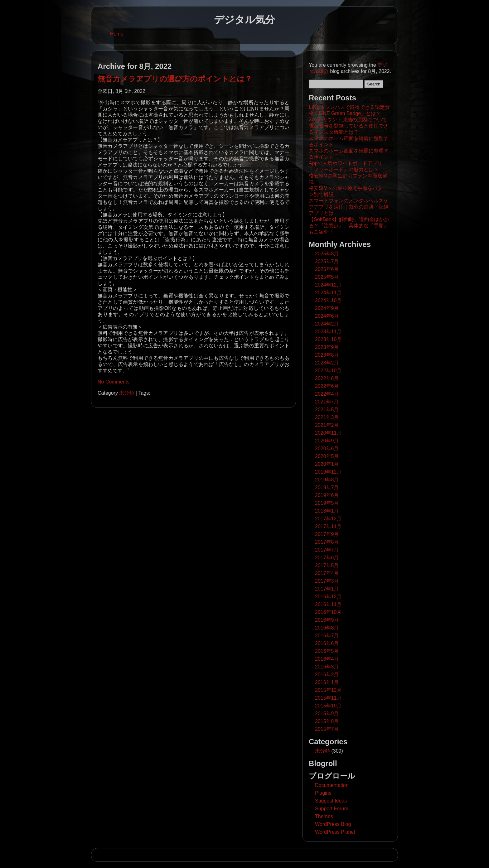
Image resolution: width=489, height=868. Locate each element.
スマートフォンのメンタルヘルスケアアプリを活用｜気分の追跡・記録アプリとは (349, 207)
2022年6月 (327, 386)
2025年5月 (327, 277)
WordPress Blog (333, 824)
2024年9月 (327, 308)
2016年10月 (328, 612)
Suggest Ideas (331, 801)
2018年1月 (327, 511)
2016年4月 (327, 659)
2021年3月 (327, 417)
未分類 (127, 393)
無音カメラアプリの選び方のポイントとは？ (175, 79)
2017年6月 (327, 558)
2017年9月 (327, 534)
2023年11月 (328, 332)
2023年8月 (327, 355)
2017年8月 (327, 542)
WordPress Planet (335, 832)
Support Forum (332, 809)
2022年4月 (327, 394)
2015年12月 (328, 690)
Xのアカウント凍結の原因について (348, 120)
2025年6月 (327, 269)
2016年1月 (327, 682)
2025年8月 (327, 254)
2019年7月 (327, 487)
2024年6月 (327, 316)
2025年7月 (327, 261)
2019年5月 (327, 503)
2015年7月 (327, 729)
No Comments (114, 382)
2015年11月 (328, 698)
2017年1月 (327, 589)
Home (117, 34)
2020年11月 (328, 433)
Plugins (323, 793)
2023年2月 (327, 363)
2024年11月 (328, 293)
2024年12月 (328, 285)
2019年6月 (327, 495)
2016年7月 (327, 636)
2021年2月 (327, 425)
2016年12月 (328, 597)
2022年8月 (327, 378)
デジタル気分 (244, 20)
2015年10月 (328, 706)
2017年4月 (327, 573)
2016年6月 (327, 643)
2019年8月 (327, 480)
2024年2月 (327, 324)
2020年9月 (327, 441)
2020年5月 (327, 456)
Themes (324, 816)
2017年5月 (327, 565)
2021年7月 (327, 402)
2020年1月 (327, 464)
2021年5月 (327, 410)
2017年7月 (327, 550)
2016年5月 (327, 651)
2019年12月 (328, 472)
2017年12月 (328, 519)
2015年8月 (327, 721)
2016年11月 (328, 604)
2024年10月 (328, 300)
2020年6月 (327, 448)
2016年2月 (327, 675)
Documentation (332, 785)
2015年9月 (327, 714)
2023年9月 (327, 347)
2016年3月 (327, 667)
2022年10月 (328, 371)
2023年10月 (328, 339)
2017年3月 (327, 581)
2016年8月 (327, 628)
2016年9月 (327, 620)
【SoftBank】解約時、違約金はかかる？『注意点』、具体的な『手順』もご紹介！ (349, 226)
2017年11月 (328, 526)
